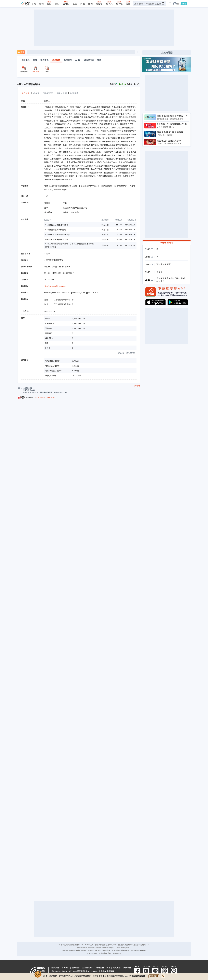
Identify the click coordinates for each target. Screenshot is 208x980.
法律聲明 (127, 968)
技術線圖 (168, 52)
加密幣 (99, 4)
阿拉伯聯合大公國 (165, 278)
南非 (162, 281)
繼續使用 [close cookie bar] (154, 976)
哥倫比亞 (160, 272)
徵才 (108, 968)
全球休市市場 (167, 243)
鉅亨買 (109, 4)
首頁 (34, 4)
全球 (90, 4)
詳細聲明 (141, 950)
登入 (179, 4)
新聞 (41, 4)
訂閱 (128, 4)
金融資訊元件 (88, 968)
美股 (57, 4)
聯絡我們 (100, 968)
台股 (49, 4)
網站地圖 (117, 968)
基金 (75, 4)
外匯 (83, 4)
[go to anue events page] (170, 4)
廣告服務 (76, 968)
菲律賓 (159, 264)
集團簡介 (65, 968)
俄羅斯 (168, 264)
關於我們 (55, 968)
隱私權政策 (140, 976)
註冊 (184, 4)
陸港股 (66, 4)
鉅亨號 (119, 4)
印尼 (177, 278)
